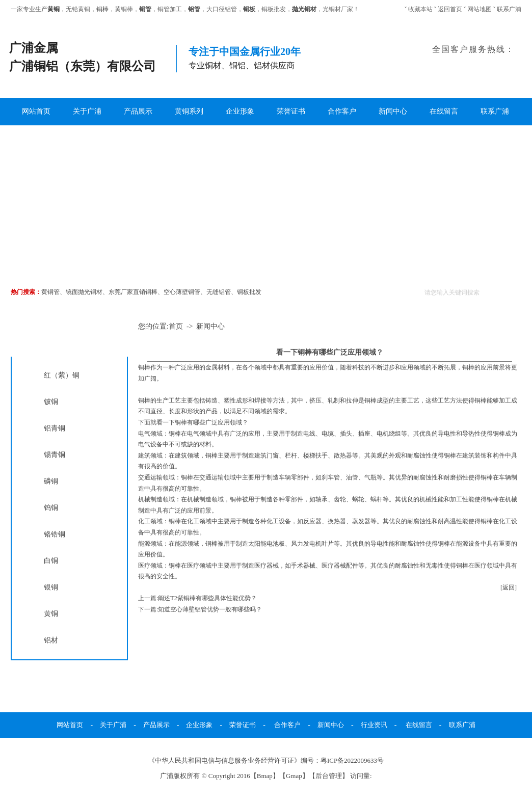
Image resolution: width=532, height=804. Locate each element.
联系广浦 (509, 9)
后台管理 (329, 776)
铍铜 (51, 401)
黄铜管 (50, 292)
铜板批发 (249, 292)
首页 (176, 326)
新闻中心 (393, 111)
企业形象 (240, 111)
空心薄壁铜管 (182, 292)
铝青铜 (55, 428)
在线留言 (444, 111)
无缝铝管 (219, 292)
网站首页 (36, 111)
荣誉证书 (291, 111)
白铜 (51, 560)
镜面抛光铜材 (84, 292)
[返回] (509, 587)
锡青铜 (55, 454)
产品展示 (138, 111)
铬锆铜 (55, 534)
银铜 (51, 587)
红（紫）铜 (62, 375)
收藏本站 (420, 9)
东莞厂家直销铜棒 (133, 292)
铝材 (51, 640)
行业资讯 (374, 725)
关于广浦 (87, 111)
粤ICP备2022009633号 (352, 760)
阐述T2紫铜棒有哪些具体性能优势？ (207, 598)
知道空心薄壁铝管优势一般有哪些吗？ (210, 609)
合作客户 (342, 111)
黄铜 (51, 613)
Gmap (294, 776)
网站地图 (480, 9)
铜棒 (102, 9)
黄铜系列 (189, 111)
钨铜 (51, 507)
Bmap (265, 776)
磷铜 (51, 481)
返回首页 (450, 9)
